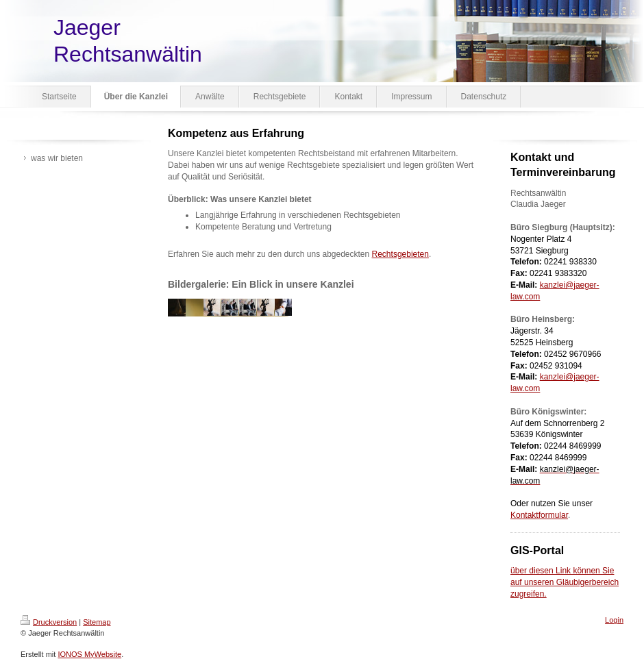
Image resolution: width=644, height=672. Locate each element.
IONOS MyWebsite (89, 654)
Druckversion (49, 622)
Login (614, 620)
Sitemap (97, 622)
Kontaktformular (539, 515)
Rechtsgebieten (400, 254)
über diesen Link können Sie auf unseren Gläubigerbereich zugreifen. (565, 582)
